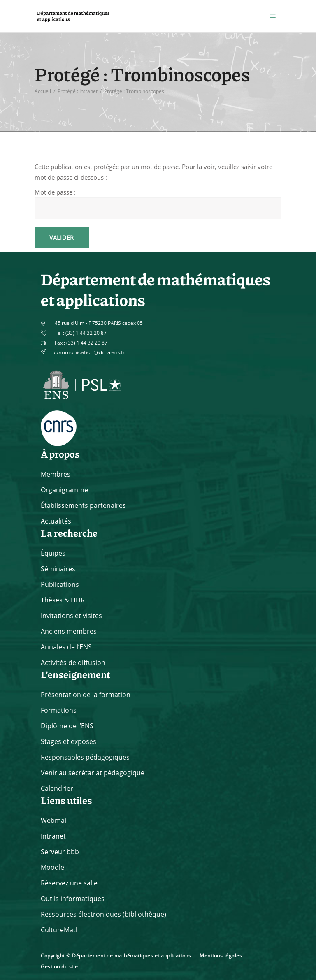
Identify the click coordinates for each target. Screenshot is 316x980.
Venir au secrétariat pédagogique (93, 773)
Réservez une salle (69, 883)
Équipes (53, 553)
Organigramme (64, 490)
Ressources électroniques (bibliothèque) (103, 914)
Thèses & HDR (63, 600)
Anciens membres (69, 631)
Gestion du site (59, 967)
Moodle (52, 867)
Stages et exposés (69, 741)
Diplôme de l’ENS (67, 726)
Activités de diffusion (73, 663)
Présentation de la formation (86, 695)
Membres (56, 474)
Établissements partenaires (83, 505)
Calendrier (57, 788)
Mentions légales (221, 956)
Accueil (43, 91)
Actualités (56, 521)
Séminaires (58, 569)
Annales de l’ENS (66, 647)
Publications (60, 584)
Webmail (54, 820)
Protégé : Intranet (78, 91)
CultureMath (60, 930)
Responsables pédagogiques (85, 757)
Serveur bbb (60, 852)
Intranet (53, 836)
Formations (59, 710)
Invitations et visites (71, 616)
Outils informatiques (73, 899)
